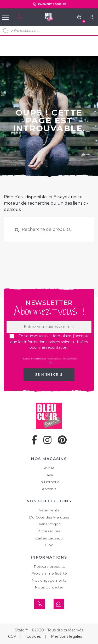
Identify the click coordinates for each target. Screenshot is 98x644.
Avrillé (49, 468)
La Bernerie (49, 482)
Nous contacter (49, 587)
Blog (49, 545)
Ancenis (49, 489)
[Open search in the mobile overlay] (49, 31)
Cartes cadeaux (49, 538)
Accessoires (49, 531)
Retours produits (49, 566)
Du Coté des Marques (49, 517)
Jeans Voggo (49, 524)
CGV (12, 636)
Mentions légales (67, 636)
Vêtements (49, 510)
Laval (49, 475)
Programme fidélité (49, 573)
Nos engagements (49, 580)
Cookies (34, 636)
